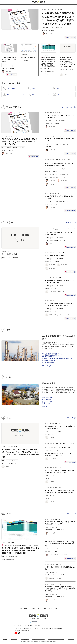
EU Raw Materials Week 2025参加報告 (58, 448)
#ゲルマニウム (60, 454)
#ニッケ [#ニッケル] (61, 455)
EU (65, 443)
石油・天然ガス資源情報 (62, 144)
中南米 (66, 159)
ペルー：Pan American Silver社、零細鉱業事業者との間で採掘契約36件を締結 (60, 472)
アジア (12, 55)
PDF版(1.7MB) (70, 154)
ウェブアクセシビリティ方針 (39, 639)
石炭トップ (70, 513)
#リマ (49, 479)
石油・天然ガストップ (67, 107)
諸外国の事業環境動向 (48, 360)
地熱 (45, 609)
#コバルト (67, 454)
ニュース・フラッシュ (68, 69)
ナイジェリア (60, 9)
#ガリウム (54, 454)
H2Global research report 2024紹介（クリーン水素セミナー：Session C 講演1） (60, 305)
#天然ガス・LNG (49, 204)
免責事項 (6, 639)
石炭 (42, 71)
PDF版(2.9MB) (70, 247)
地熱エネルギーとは (48, 398)
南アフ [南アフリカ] (57, 230)
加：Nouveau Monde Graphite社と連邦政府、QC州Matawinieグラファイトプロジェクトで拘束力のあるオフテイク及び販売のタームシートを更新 (68, 62)
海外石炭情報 (53, 527)
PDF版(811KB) (70, 211)
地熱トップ (45, 407)
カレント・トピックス (55, 451)
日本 (60, 253)
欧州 (60, 159)
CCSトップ (45, 366)
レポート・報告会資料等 (13, 258)
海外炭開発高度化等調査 (50, 71)
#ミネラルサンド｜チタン (52, 455)
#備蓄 (47, 147)
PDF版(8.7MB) (70, 188)
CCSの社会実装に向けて (49, 362)
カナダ (72, 55)
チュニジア (68, 228)
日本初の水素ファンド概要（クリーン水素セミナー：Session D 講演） (60, 281)
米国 (59, 423)
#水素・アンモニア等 (6, 68)
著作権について (15, 639)
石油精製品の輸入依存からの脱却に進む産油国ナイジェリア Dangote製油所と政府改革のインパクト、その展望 (20, 141)
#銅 (46, 454)
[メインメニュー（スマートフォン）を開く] (74, 2)
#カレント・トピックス (51, 552)
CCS (39, 609)
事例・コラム (46, 403)
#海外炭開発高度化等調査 (46, 74)
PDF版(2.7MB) (70, 38)
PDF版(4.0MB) (12, 75)
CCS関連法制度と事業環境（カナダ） (53, 355)
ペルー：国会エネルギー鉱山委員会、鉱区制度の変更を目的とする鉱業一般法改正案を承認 (60, 491)
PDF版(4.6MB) (70, 272)
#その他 (47, 498)
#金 (46, 479)
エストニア (58, 445)
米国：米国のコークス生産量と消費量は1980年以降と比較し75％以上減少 (60, 523)
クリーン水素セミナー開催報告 (55, 256)
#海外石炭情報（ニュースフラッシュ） (55, 530)
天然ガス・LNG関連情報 (28, 57)
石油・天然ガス (47, 28)
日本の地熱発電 (47, 399)
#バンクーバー (70, 72)
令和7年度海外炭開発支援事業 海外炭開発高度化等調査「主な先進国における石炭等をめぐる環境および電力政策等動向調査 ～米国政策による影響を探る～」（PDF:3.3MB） (48, 63)
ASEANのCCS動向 (47, 357)
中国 (60, 136)
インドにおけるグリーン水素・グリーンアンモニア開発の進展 (9, 59)
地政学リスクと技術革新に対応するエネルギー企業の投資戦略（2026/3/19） (60, 165)
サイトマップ (71, 639)
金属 (61, 69)
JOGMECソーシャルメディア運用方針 (57, 639)
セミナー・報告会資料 (61, 169)
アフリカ (54, 9)
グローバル (51, 55)
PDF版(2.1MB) (70, 295)
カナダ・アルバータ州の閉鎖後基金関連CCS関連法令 (57, 359)
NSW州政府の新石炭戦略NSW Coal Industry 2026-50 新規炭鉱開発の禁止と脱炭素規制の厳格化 (60, 544)
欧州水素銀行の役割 (9, 254)
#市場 (52, 31)
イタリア (69, 443)
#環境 (12, 68)
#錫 (71, 454)
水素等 (4, 258)
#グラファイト (63, 72)
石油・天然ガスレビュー (58, 28)
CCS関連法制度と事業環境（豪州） (52, 353)
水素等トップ (69, 222)
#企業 (56, 172)
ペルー (60, 468)
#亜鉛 (49, 454)
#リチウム (48, 434)
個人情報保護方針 (25, 639)
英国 (73, 443)
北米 (69, 55)
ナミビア (73, 228)
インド (15, 55)
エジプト (62, 228)
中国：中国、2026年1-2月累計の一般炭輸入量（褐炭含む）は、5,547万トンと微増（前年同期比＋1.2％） (60, 589)
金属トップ (70, 418)
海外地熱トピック (47, 401)
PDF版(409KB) (70, 559)
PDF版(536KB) (70, 462)
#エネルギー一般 (46, 31)
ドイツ (66, 253)
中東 (63, 159)
